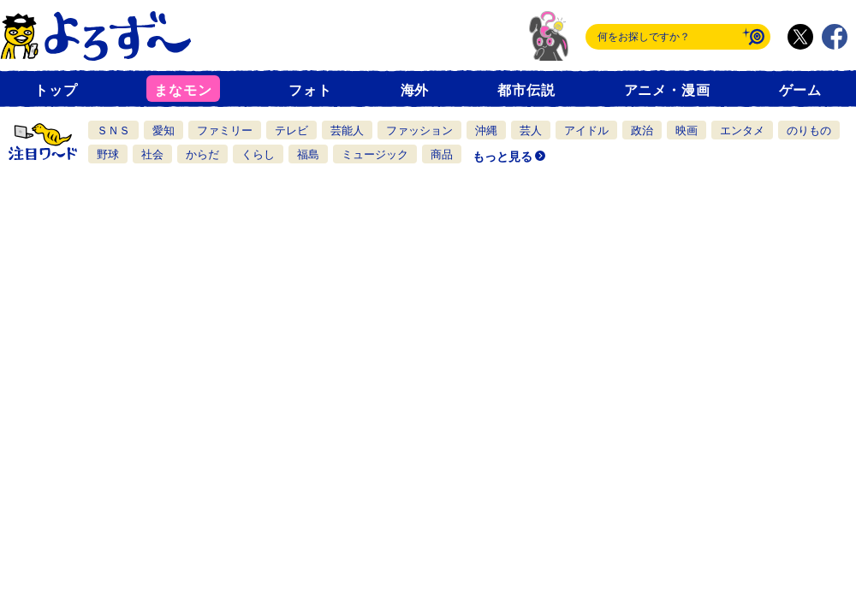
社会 (152, 154)
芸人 (531, 130)
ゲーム (800, 90)
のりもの (809, 130)
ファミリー (225, 130)
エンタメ (742, 130)
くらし (258, 154)
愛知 (163, 130)
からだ (202, 154)
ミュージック (375, 154)
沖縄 (486, 130)
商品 (442, 154)
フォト (310, 90)
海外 (415, 90)
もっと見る (502, 157)
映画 (687, 130)
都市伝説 (526, 90)
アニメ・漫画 (667, 90)
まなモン (183, 90)
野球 (108, 154)
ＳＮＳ (113, 130)
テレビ (291, 130)
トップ (56, 90)
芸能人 (347, 130)
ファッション (419, 130)
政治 (642, 130)
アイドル (586, 130)
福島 (308, 154)
